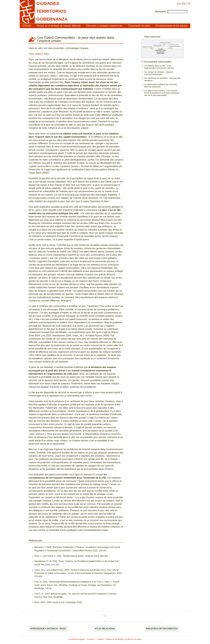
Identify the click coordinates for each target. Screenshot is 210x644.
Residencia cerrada (157, 45)
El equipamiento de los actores (172, 26)
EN (179, 4)
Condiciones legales (77, 639)
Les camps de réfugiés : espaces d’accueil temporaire (159, 73)
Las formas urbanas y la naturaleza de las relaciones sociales (175, 46)
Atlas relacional (105, 629)
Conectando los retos (139, 26)
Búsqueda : (161, 12)
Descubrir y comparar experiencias (104, 26)
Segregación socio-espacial (165, 42)
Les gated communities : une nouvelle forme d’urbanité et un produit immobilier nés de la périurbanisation (162, 93)
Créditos (100, 639)
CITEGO (27, 26)
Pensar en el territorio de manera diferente (59, 26)
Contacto (91, 639)
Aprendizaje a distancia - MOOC (48, 629)
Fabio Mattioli (36, 54)
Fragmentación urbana (147, 47)
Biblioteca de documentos (162, 629)
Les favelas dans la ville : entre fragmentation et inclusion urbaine (159, 67)
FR (189, 4)
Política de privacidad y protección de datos (124, 639)
